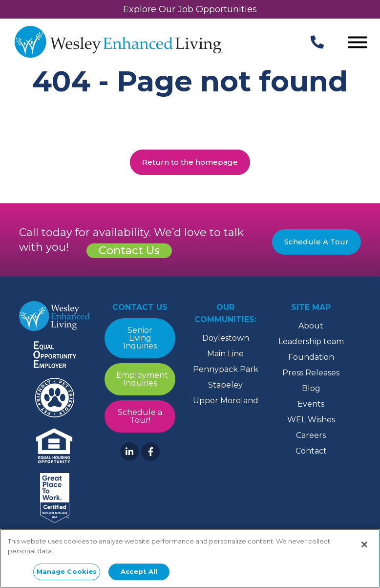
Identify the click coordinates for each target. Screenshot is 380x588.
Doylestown (226, 338)
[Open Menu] (358, 43)
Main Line (225, 354)
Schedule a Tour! (140, 416)
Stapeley (225, 385)
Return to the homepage (190, 162)
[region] (190, 558)
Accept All (139, 571)
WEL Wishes (311, 420)
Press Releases (311, 373)
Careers (311, 435)
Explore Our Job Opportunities (190, 9)
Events (311, 404)
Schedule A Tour (317, 242)
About (311, 326)
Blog (311, 388)
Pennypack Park (226, 369)
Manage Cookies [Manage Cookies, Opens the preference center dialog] (67, 571)
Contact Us (129, 250)
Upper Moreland (226, 401)
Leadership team (311, 341)
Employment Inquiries (142, 379)
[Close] (364, 544)
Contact (311, 451)
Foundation (311, 357)
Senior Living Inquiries (140, 338)
